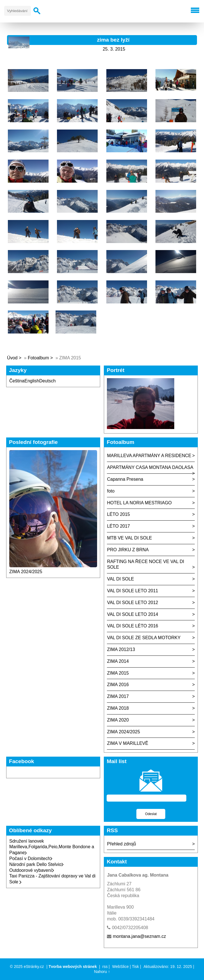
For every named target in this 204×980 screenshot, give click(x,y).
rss (105, 967)
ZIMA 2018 (118, 708)
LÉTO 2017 (118, 526)
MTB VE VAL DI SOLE (129, 538)
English (32, 381)
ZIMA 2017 (118, 696)
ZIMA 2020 (118, 720)
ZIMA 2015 (118, 673)
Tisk (135, 967)
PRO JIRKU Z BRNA (128, 550)
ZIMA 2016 (118, 685)
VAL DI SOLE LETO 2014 (132, 614)
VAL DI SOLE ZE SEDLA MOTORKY (144, 638)
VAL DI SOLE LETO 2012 (132, 603)
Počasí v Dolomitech (31, 858)
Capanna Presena (125, 479)
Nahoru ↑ (102, 972)
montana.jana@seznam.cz (139, 936)
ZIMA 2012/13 (121, 649)
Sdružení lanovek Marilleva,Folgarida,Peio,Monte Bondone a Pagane (52, 847)
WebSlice (121, 967)
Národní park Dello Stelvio (36, 864)
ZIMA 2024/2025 (26, 572)
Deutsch (48, 381)
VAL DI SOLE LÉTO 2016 (132, 626)
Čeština (17, 381)
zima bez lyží (113, 40)
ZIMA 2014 (118, 661)
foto (111, 491)
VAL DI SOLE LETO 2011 (132, 591)
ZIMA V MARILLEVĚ (128, 743)
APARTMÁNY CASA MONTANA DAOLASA (150, 467)
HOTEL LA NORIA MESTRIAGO (139, 503)
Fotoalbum (38, 358)
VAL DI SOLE (120, 579)
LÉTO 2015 (118, 514)
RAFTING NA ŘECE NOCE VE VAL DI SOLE (145, 564)
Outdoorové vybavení (32, 870)
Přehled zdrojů (121, 844)
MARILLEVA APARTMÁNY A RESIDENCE (149, 456)
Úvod (12, 358)
